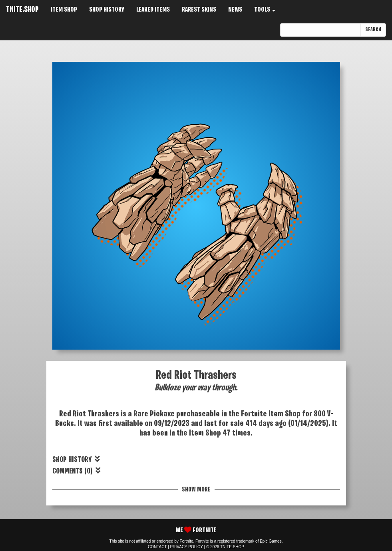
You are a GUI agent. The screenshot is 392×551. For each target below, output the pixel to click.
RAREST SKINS (199, 10)
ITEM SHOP (64, 10)
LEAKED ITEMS (153, 10)
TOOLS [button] (265, 10)
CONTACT (157, 547)
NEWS (235, 10)
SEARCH (373, 30)
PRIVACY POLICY (187, 547)
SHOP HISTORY (107, 10)
